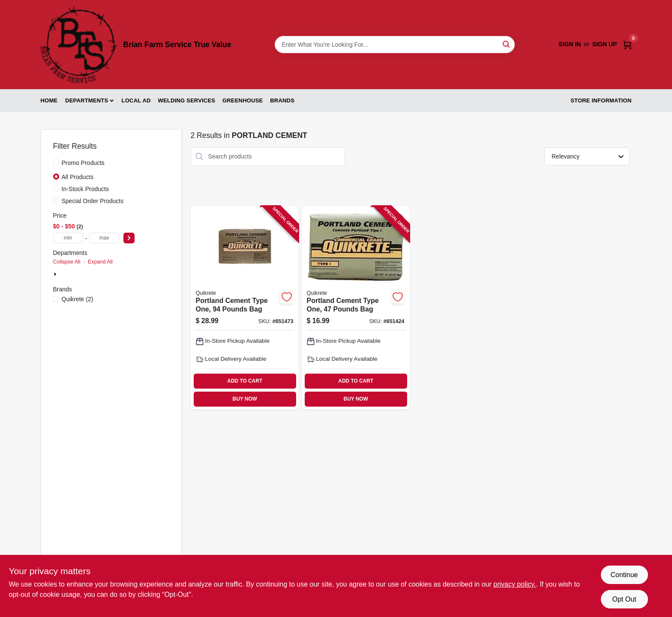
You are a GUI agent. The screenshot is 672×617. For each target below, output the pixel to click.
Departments (87, 100)
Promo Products (83, 163)
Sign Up (605, 44)
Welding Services (186, 100)
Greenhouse (243, 100)
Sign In (570, 44)
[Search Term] (395, 45)
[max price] (104, 238)
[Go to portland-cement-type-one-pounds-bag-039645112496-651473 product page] (245, 308)
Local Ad (136, 100)
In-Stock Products (85, 189)
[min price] (68, 238)
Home (49, 100)
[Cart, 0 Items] (627, 44)
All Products (78, 177)
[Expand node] (56, 274)
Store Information (601, 100)
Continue (624, 575)
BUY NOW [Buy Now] (245, 399)
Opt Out (624, 599)
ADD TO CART (245, 381)
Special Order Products (93, 201)
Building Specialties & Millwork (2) (104, 275)
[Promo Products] (56, 162)
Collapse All (67, 262)
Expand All (100, 262)
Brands (282, 100)
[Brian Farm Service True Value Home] (79, 45)
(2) (78, 299)
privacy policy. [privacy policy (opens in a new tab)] (514, 584)
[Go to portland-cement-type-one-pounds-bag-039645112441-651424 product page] (356, 308)
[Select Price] (129, 238)
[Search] (507, 44)
